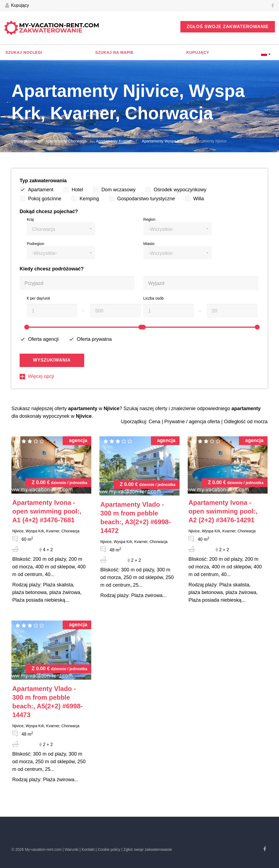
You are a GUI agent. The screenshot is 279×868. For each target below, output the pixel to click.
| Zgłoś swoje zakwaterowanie (147, 849)
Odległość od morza (246, 422)
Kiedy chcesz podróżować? (52, 269)
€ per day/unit (38, 298)
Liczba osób (154, 298)
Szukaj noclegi (24, 52)
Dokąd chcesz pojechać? (49, 211)
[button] (61, 229)
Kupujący (17, 6)
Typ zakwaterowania (43, 181)
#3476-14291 (223, 511)
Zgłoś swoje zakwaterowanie (228, 27)
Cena (154, 422)
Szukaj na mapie (114, 52)
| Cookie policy (108, 849)
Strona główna (24, 141)
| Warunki (71, 849)
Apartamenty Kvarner (114, 141)
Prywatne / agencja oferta (192, 422)
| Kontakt (87, 849)
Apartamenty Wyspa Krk (163, 141)
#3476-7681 (47, 511)
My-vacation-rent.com (59, 28)
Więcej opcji (37, 376)
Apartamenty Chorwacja (66, 141)
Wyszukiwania (52, 360)
